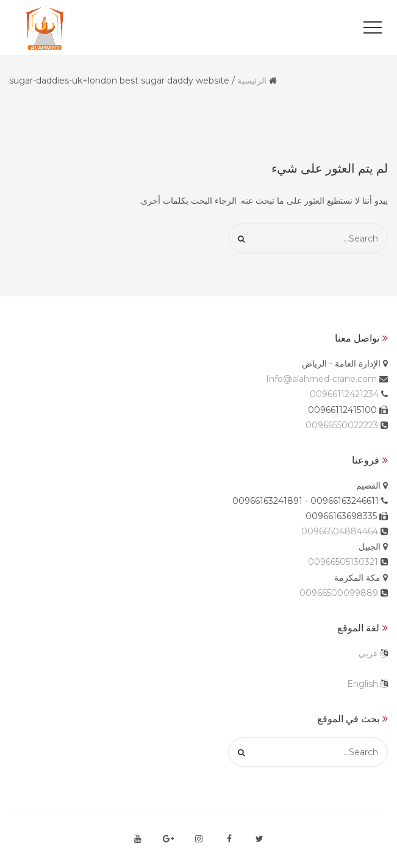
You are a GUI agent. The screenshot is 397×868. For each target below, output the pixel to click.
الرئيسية (252, 81)
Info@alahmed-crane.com (321, 379)
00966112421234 (344, 394)
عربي (368, 653)
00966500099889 (339, 593)
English (363, 684)
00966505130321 (343, 562)
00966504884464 (340, 531)
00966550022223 (342, 425)
